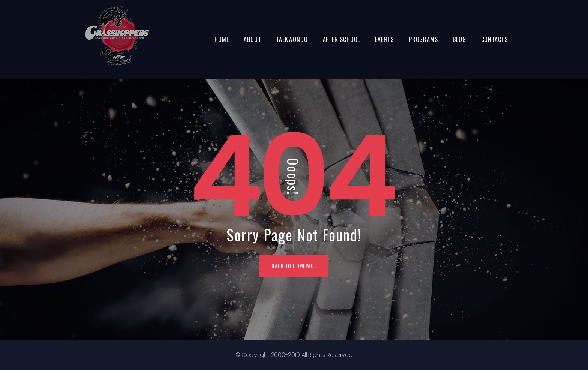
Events (384, 39)
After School (342, 39)
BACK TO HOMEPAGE (294, 266)
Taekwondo (292, 39)
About (252, 39)
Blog (459, 39)
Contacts (494, 39)
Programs (423, 39)
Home (222, 39)
